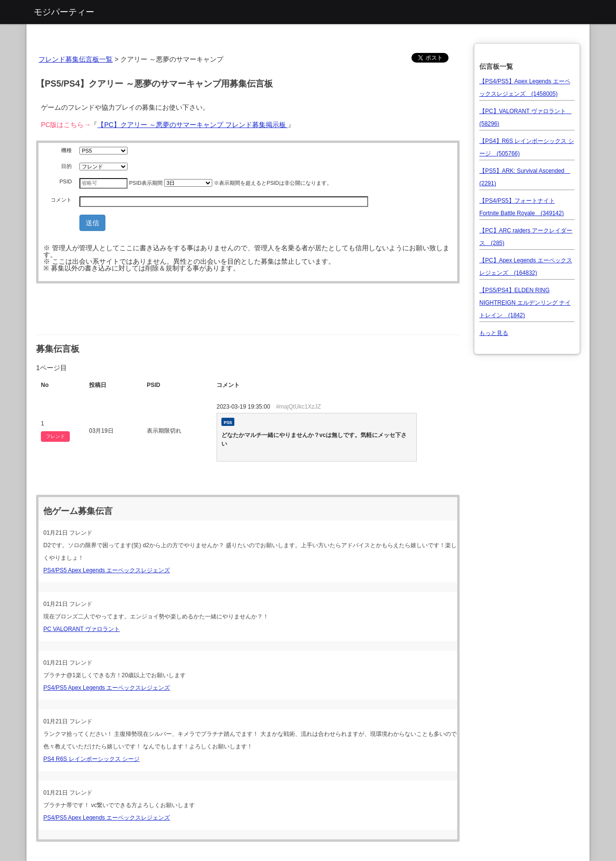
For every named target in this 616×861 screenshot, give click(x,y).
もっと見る (494, 333)
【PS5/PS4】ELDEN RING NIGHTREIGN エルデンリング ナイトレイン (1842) (525, 303)
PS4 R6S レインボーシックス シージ (91, 759)
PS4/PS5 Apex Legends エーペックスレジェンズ (107, 570)
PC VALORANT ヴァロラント (82, 629)
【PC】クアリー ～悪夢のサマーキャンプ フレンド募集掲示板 (192, 125)
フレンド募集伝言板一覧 (76, 59)
